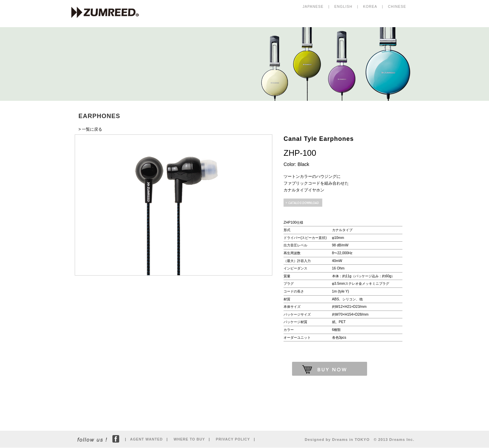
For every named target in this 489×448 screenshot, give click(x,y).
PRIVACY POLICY (233, 439)
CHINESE (397, 7)
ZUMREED (108, 13)
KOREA (370, 7)
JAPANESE (313, 7)
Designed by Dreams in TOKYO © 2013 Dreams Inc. (359, 440)
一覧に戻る (92, 129)
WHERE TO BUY (189, 439)
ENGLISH (343, 7)
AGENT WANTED (146, 439)
